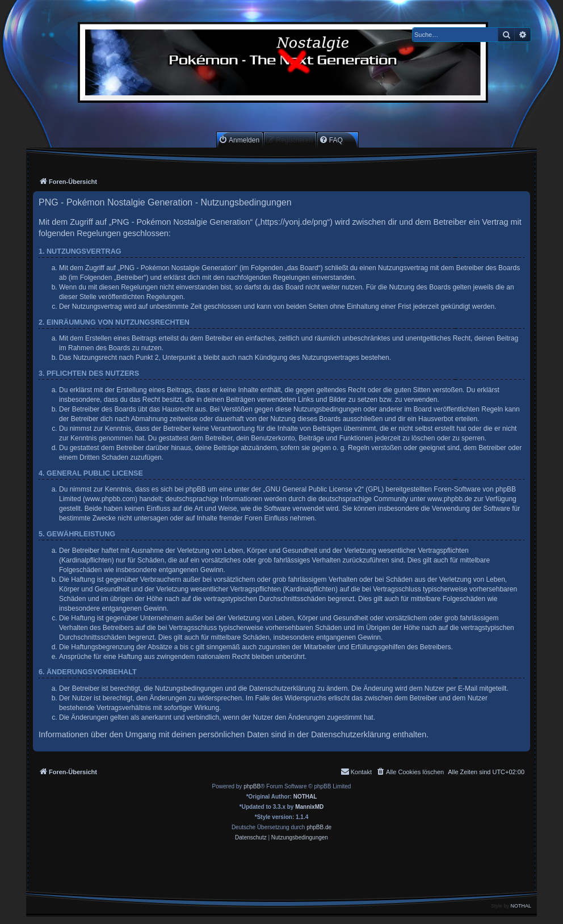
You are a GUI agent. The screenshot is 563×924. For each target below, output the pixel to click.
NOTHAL (305, 797)
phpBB (252, 786)
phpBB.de (319, 827)
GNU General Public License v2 (314, 489)
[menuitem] (239, 140)
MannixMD (309, 807)
